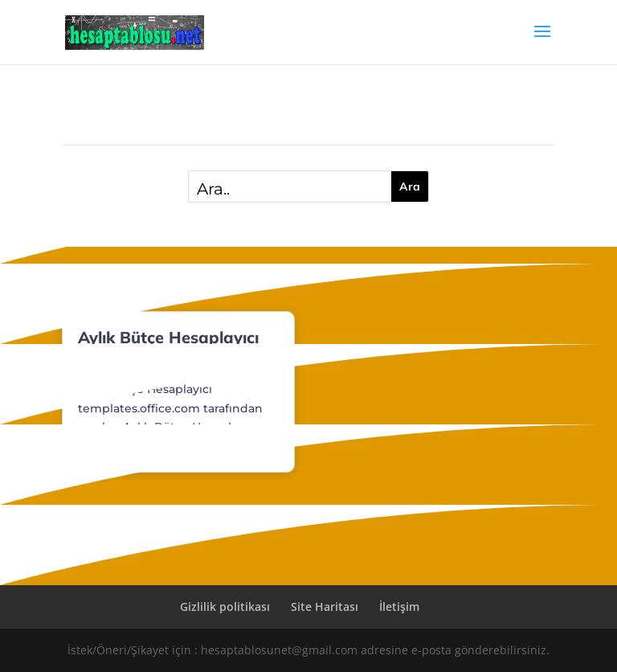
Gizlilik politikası (225, 606)
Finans (149, 365)
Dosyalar (101, 365)
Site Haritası (325, 606)
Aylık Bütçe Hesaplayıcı (168, 337)
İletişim (399, 606)
